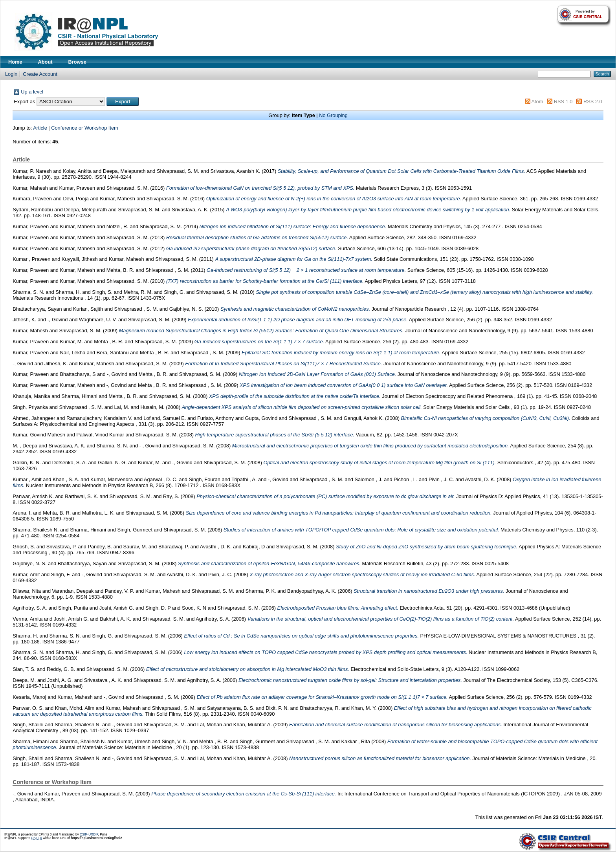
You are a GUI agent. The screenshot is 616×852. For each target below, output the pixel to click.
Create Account (40, 74)
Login (11, 74)
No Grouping (333, 115)
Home (15, 62)
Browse (77, 62)
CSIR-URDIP (89, 835)
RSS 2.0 (593, 102)
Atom (537, 102)
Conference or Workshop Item (84, 128)
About (45, 62)
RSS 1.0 (563, 102)
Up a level (32, 92)
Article (40, 128)
